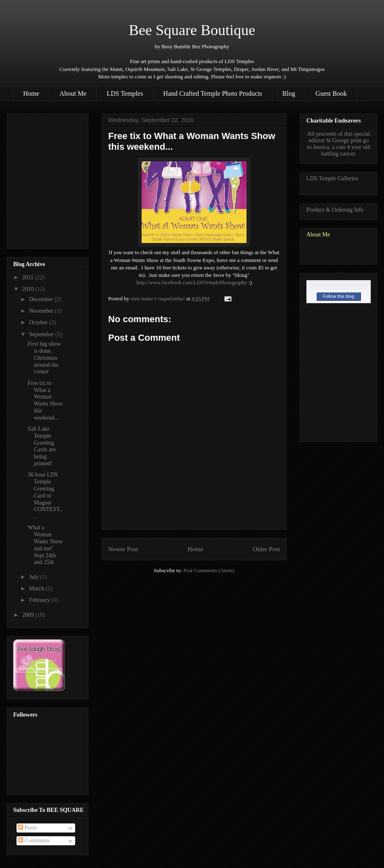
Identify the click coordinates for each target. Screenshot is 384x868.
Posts (27, 828)
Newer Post (123, 549)
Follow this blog (339, 296)
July (34, 577)
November (42, 311)
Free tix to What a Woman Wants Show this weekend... (45, 400)
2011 (29, 277)
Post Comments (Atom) (209, 570)
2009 (29, 615)
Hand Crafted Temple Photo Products (212, 93)
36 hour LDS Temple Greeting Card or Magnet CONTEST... (45, 495)
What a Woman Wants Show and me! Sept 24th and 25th (45, 545)
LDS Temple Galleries (332, 178)
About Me (73, 93)
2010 (29, 289)
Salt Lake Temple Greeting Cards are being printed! (42, 446)
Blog (289, 93)
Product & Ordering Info (335, 210)
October (39, 322)
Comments (34, 841)
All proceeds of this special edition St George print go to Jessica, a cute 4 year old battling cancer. (339, 144)
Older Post (266, 549)
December (41, 299)
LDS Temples (125, 93)
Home (31, 93)
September (42, 334)
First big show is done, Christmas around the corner (44, 358)
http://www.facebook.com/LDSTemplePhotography (192, 282)
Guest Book (331, 93)
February (40, 600)
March (37, 588)
